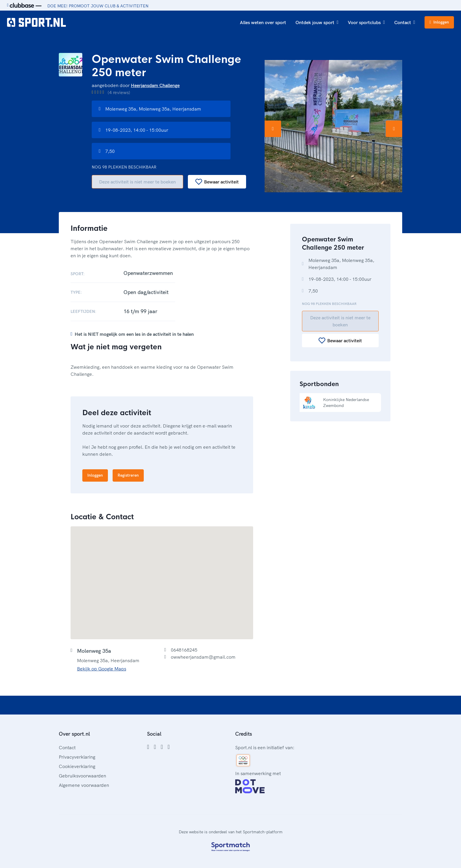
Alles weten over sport (263, 22)
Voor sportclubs (366, 22)
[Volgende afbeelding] (394, 129)
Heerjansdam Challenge (155, 85)
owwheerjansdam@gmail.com (203, 657)
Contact (405, 22)
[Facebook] (148, 747)
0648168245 (184, 650)
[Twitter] (162, 747)
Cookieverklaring (77, 766)
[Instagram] (155, 747)
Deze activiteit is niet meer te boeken (137, 182)
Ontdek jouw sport (317, 22)
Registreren (128, 475)
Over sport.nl (74, 734)
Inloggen (439, 22)
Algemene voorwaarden (84, 785)
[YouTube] (169, 747)
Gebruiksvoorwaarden (82, 776)
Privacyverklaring (77, 757)
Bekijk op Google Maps (102, 669)
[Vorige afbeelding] (273, 129)
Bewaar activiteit (217, 182)
